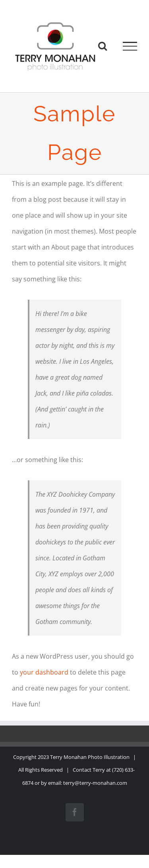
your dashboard (44, 672)
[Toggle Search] (103, 46)
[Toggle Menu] (130, 46)
